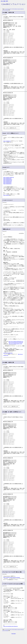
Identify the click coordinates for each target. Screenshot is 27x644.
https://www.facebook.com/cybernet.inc (16, 343)
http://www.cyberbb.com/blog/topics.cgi (16, 341)
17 (5, 10)
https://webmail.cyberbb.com (9, 177)
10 (15, 9)
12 (18, 9)
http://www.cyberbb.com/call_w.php (15, 344)
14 (21, 9)
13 (20, 9)
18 (6, 10)
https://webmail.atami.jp (8, 179)
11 (17, 9)
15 (23, 9)
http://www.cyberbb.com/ (8, 353)
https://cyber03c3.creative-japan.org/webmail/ (12, 577)
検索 (4, 1)
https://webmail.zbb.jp (7, 184)
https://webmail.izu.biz (8, 182)
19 (8, 10)
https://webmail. (6, 195)
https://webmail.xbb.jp (7, 183)
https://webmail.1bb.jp (7, 178)
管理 (7, 1)
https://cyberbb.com (7, 141)
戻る (2, 1)
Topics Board (13, 634)
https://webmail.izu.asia (8, 181)
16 (3, 10)
